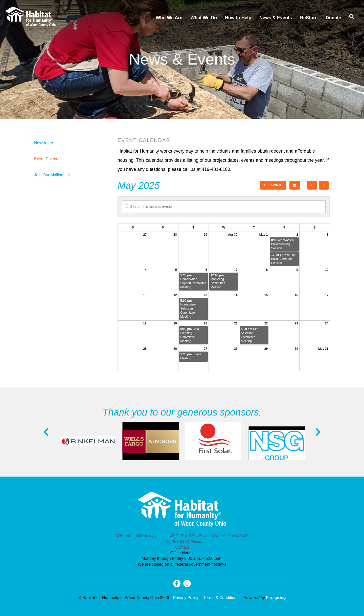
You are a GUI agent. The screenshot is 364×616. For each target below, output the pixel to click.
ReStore (309, 18)
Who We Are (169, 18)
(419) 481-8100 (175, 541)
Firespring (276, 598)
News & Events (276, 18)
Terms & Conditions (221, 598)
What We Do (204, 18)
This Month (273, 185)
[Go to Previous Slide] (46, 432)
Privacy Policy (186, 598)
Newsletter (44, 143)
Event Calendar (48, 159)
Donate (333, 18)
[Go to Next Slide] (318, 432)
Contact (182, 547)
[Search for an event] (224, 207)
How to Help (238, 18)
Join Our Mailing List (52, 175)
